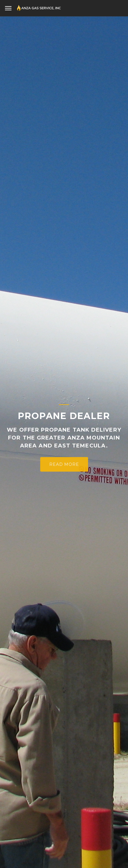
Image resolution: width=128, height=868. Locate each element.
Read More (64, 466)
